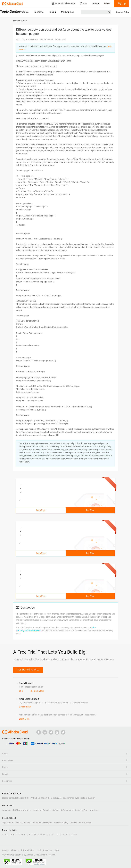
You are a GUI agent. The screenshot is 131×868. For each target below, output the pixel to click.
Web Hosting (81, 798)
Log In (107, 3)
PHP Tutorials (85, 822)
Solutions (39, 12)
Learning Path (82, 810)
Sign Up (122, 3)
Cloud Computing (23, 822)
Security (92, 798)
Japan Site (7, 810)
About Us (15, 850)
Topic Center (8, 822)
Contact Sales (122, 12)
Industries (36, 822)
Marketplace (67, 12)
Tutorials (73, 822)
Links (56, 850)
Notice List (47, 850)
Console (96, 3)
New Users (94, 810)
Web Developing (61, 822)
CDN (27, 798)
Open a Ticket (25, 707)
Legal (38, 850)
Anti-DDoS (35, 798)
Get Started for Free (28, 670)
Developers (47, 822)
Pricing (52, 12)
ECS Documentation (22, 810)
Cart (83, 3)
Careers (6, 850)
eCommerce (68, 798)
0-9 (75, 835)
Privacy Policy (27, 850)
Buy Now (90, 510)
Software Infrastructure (63, 810)
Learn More (41, 510)
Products (24, 12)
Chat (21, 691)
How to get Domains (42, 810)
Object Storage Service (51, 798)
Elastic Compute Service (13, 798)
